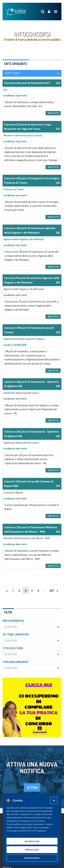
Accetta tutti (32, 841)
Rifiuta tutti (32, 850)
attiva (32, 787)
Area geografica (13, 621)
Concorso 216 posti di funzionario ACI (27, 83)
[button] (32, 73)
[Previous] (7, 590)
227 (52, 591)
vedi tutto (53, 113)
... (45, 591)
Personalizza (32, 858)
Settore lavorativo (16, 634)
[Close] (54, 800)
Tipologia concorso (15, 662)
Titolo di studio (13, 648)
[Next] (57, 590)
